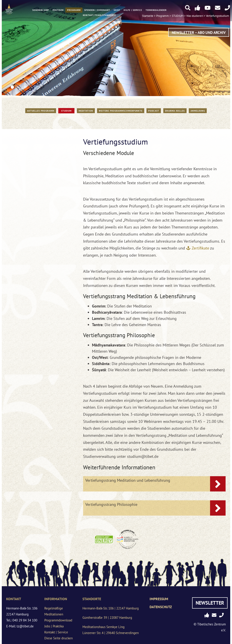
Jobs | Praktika (54, 626)
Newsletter (210, 603)
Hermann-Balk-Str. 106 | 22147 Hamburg (111, 608)
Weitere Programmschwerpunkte (121, 111)
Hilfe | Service (133, 10)
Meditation (86, 111)
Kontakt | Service (56, 632)
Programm (74, 10)
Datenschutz (161, 607)
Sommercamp (41, 10)
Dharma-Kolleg (175, 111)
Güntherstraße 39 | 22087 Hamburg (107, 618)
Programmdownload (58, 620)
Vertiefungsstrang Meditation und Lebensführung (128, 480)
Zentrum (58, 10)
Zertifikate (200, 248)
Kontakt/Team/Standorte (99, 15)
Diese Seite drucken (58, 638)
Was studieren (195, 16)
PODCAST (154, 111)
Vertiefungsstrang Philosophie (111, 504)
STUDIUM (66, 111)
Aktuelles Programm (41, 111)
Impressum (159, 599)
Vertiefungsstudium (217, 16)
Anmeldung (198, 111)
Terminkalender (156, 10)
